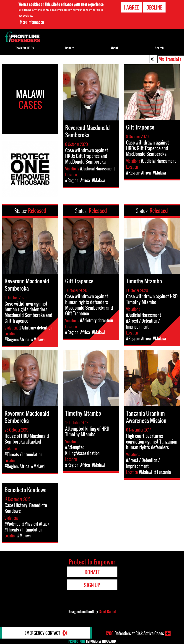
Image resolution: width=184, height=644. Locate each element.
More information (32, 22)
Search (159, 48)
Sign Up (92, 585)
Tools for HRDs (25, 48)
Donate (70, 48)
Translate (174, 59)
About (114, 48)
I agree (131, 7)
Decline (154, 7)
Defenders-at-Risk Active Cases (135, 633)
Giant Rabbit (108, 612)
